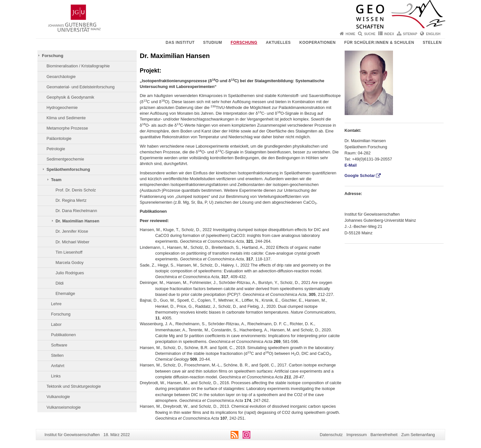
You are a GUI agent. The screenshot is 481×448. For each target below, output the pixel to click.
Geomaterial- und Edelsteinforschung (80, 87)
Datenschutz (331, 435)
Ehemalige (65, 293)
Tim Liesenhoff (69, 252)
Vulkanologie (58, 397)
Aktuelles (278, 43)
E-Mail (351, 165)
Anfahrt (58, 366)
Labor (56, 324)
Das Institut (180, 43)
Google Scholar (360, 175)
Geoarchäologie (61, 77)
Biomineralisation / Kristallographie (78, 66)
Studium (213, 43)
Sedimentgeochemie (65, 159)
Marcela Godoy (69, 263)
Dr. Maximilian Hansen (77, 221)
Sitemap (410, 34)
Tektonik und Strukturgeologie (74, 386)
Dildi (59, 283)
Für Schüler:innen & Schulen (379, 43)
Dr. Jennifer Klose (72, 231)
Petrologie (56, 149)
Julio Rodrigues (70, 273)
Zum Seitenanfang (418, 435)
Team (56, 180)
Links (56, 376)
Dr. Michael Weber (72, 242)
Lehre (56, 304)
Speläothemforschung (68, 169)
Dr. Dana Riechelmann (76, 211)
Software (59, 345)
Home (350, 34)
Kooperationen (317, 43)
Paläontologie (59, 138)
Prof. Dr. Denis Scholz (76, 190)
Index (389, 34)
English (433, 34)
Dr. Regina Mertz (71, 200)
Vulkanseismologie (64, 407)
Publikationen (63, 335)
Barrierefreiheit (384, 435)
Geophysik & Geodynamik (70, 97)
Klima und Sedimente (66, 118)
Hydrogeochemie (62, 107)
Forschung (244, 43)
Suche (370, 34)
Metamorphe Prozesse (67, 128)
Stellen (432, 43)
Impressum (356, 435)
